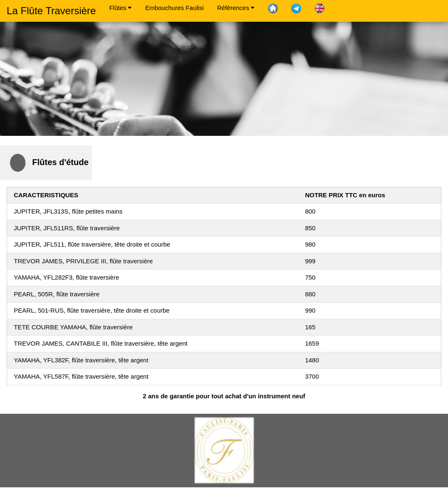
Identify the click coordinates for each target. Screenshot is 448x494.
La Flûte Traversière (51, 11)
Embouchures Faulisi (174, 8)
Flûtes (120, 8)
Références (236, 8)
